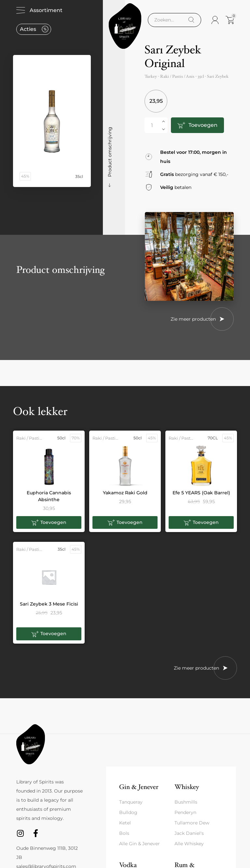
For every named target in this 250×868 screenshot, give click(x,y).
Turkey (151, 76)
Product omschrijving (110, 152)
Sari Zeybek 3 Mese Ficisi (49, 604)
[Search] (191, 20)
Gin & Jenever (139, 787)
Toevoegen (203, 125)
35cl (201, 76)
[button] (49, 523)
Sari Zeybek (218, 76)
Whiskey (187, 787)
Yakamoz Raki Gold (125, 493)
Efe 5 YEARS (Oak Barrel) (201, 493)
